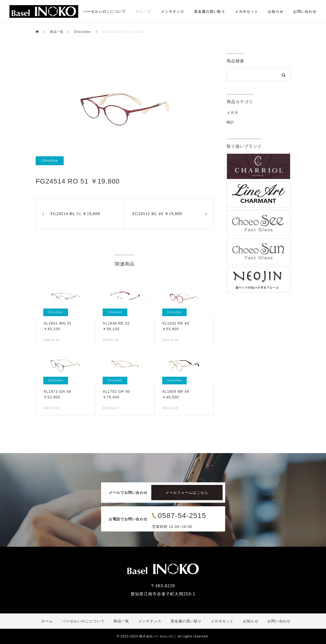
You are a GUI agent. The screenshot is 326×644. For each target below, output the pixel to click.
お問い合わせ (305, 11)
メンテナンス (173, 11)
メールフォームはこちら (187, 493)
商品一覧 (144, 11)
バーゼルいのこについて (105, 11)
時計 (231, 122)
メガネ (233, 113)
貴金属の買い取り (210, 11)
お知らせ (276, 11)
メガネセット (247, 11)
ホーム (68, 11)
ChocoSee (50, 161)
